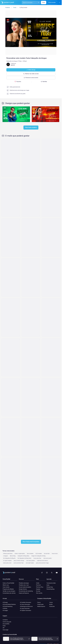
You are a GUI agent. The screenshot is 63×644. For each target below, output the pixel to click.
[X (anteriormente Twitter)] (52, 573)
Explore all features (24, 593)
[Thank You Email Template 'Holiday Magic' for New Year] (31, 397)
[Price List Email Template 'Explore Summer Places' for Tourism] (51, 517)
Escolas (38, 591)
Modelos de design (24, 583)
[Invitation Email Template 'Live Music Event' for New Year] (11, 437)
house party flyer (37, 558)
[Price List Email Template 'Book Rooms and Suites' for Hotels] (31, 158)
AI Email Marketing (8, 606)
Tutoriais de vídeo (51, 583)
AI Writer (5, 608)
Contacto (5, 620)
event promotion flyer (19, 563)
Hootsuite (52, 606)
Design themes (23, 589)
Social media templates (25, 587)
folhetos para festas (8, 554)
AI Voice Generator (25, 604)
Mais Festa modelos (31, 127)
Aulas (48, 585)
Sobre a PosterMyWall (8, 583)
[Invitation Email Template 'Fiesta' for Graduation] (51, 477)
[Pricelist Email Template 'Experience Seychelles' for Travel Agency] (31, 517)
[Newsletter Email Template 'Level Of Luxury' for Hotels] (11, 198)
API (4, 628)
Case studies (6, 587)
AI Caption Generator (26, 610)
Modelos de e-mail (24, 585)
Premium (38, 585)
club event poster (48, 558)
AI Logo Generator (25, 608)
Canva (39, 602)
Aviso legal (5, 630)
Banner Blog (13, 556)
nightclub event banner (42, 561)
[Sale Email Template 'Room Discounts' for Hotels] (51, 317)
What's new (6, 585)
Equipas (38, 589)
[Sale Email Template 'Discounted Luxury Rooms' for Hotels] (51, 158)
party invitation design (19, 561)
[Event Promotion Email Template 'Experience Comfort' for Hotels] (51, 238)
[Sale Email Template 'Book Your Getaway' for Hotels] (11, 357)
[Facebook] (42, 573)
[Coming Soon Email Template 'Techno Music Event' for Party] (11, 477)
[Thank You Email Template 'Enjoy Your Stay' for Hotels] (31, 278)
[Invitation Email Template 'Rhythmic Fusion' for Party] (31, 437)
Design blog (50, 587)
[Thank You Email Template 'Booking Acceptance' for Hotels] (31, 357)
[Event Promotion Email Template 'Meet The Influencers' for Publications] (11, 517)
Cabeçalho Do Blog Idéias (23, 556)
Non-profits (39, 593)
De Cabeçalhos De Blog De (9, 558)
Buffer (51, 604)
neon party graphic (31, 561)
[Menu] (59, 3)
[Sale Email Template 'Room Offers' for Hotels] (11, 317)
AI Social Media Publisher (9, 604)
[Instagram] (47, 573)
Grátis (38, 583)
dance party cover (7, 563)
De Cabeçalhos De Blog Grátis (24, 558)
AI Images (5, 610)
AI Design (5, 602)
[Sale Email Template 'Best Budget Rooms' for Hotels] (51, 357)
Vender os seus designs (9, 591)
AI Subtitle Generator (26, 602)
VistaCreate (40, 604)
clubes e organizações (20, 554)
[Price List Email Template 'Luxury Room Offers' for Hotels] (11, 278)
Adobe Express (41, 606)
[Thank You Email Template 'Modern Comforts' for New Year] (51, 397)
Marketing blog (50, 589)
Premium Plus (40, 587)
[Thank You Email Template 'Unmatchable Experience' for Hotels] (31, 198)
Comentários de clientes (9, 593)
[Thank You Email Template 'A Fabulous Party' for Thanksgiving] (31, 477)
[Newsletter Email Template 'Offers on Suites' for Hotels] (31, 238)
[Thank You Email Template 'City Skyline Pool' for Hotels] (11, 397)
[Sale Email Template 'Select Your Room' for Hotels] (51, 198)
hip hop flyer (47, 554)
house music (55, 554)
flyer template (30, 554)
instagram (6, 556)
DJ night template (7, 561)
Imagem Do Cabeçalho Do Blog (38, 556)
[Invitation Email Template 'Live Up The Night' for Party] (51, 437)
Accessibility (6, 624)
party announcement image (42, 563)
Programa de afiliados (8, 589)
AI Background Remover (26, 606)
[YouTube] (57, 573)
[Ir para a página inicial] (7, 3)
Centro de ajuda (7, 622)
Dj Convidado (39, 554)
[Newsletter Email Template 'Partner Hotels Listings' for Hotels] (51, 278)
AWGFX (13, 65)
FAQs (4, 626)
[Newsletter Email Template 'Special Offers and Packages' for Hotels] (11, 238)
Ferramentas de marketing (26, 591)
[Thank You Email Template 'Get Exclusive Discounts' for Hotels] (31, 317)
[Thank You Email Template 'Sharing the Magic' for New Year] (11, 158)
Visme (51, 602)
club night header (30, 563)
